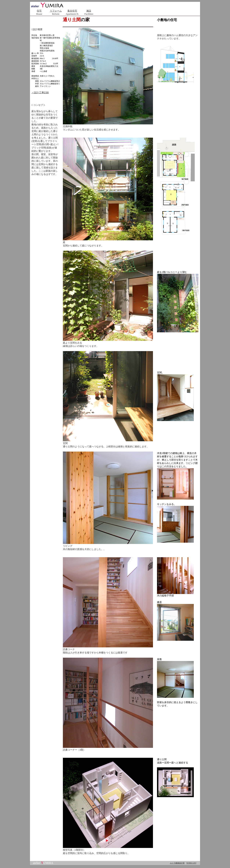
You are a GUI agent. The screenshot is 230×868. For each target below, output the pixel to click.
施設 (89, 11)
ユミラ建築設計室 (177, 863)
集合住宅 (72, 11)
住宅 (39, 11)
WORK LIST (191, 863)
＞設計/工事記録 (40, 92)
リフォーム (56, 11)
